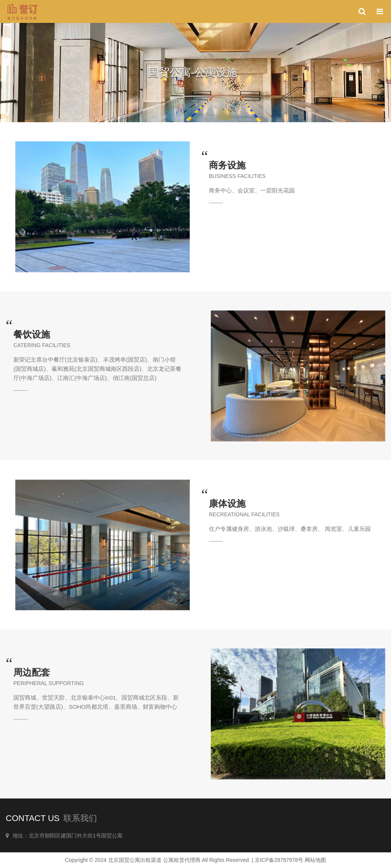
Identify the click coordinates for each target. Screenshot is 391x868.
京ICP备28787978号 (279, 860)
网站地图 (315, 860)
